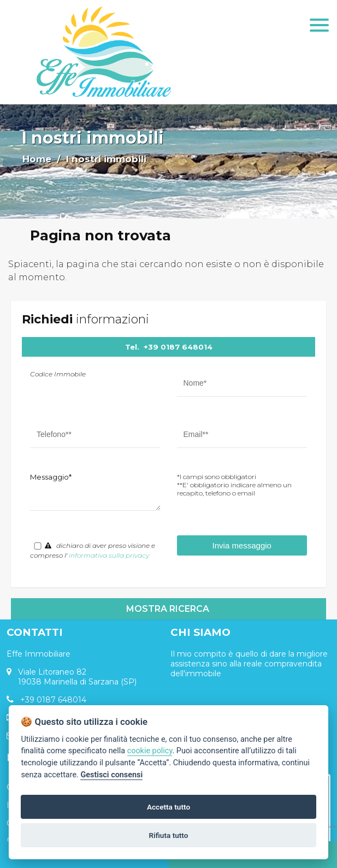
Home (37, 159)
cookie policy (150, 751)
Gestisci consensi (111, 775)
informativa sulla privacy (109, 555)
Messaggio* (51, 477)
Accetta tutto (168, 807)
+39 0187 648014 (178, 347)
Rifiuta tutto (169, 835)
